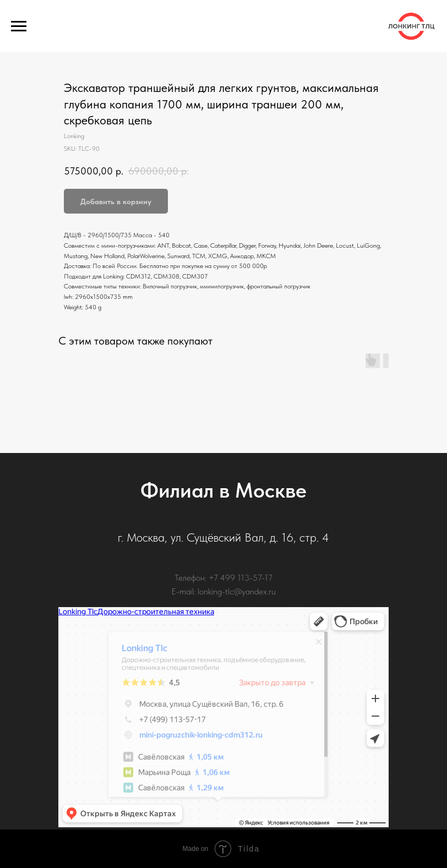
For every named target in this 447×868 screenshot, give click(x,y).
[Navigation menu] (19, 26)
